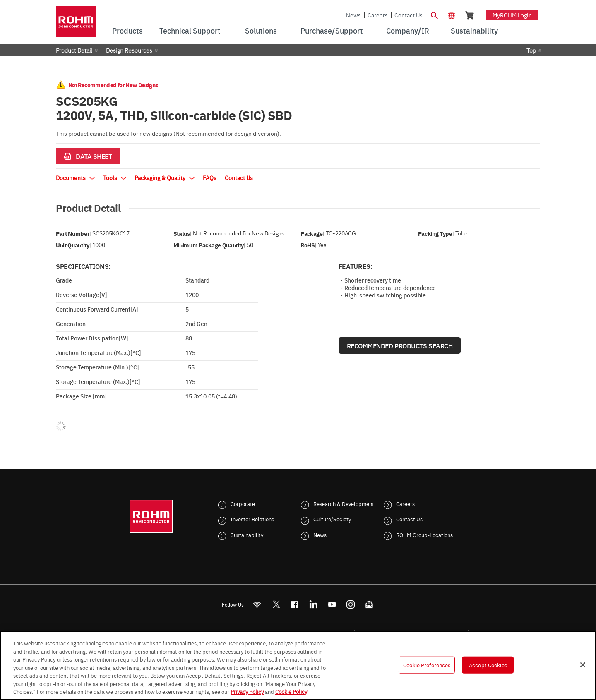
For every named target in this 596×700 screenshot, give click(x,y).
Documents (75, 177)
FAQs (210, 177)
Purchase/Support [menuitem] (332, 30)
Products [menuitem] (127, 30)
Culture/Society (332, 519)
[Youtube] (332, 604)
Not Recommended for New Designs (239, 233)
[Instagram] (351, 604)
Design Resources (129, 50)
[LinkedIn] (314, 604)
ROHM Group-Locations (424, 535)
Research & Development (344, 503)
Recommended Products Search (400, 345)
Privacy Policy (247, 691)
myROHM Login (512, 15)
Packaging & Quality (165, 177)
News (353, 15)
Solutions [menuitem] (261, 30)
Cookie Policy (291, 691)
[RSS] (257, 604)
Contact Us (409, 15)
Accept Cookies (488, 664)
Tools (115, 177)
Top (531, 50)
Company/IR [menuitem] (408, 30)
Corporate (243, 503)
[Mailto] (369, 604)
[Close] (583, 665)
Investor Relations (252, 519)
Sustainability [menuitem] (474, 30)
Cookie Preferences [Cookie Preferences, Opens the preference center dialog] (427, 664)
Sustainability (247, 535)
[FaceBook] (295, 604)
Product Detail (74, 50)
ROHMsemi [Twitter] (276, 604)
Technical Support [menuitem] (190, 30)
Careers (378, 15)
